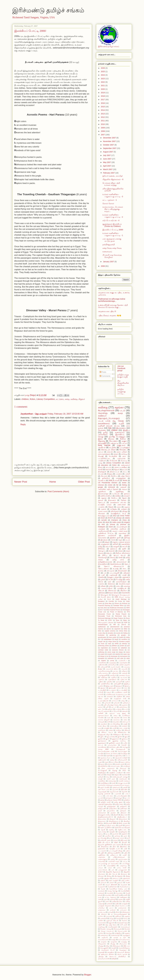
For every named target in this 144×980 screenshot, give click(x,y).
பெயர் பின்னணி (111, 885)
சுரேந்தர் (109, 775)
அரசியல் (102, 447)
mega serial (112, 642)
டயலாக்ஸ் (118, 794)
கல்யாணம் (116, 722)
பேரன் (103, 889)
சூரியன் (101, 777)
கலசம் (125, 718)
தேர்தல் (124, 500)
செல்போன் (123, 779)
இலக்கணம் (121, 428)
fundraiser (101, 635)
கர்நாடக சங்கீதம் (121, 467)
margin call (102, 642)
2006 (103, 266)
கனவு (115, 715)
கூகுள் (124, 441)
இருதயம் (119, 686)
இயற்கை (104, 540)
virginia (103, 661)
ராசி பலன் (124, 925)
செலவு (113, 558)
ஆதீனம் (101, 682)
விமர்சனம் (115, 511)
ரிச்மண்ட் (123, 450)
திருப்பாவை (102, 819)
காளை (111, 730)
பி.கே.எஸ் (113, 461)
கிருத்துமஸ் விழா (104, 734)
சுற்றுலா (117, 775)
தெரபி (103, 830)
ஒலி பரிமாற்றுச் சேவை (111, 705)
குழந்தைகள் (102, 743)
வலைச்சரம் (104, 935)
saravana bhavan (118, 650)
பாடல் (124, 443)
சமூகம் (102, 764)
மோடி (125, 918)
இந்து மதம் (110, 686)
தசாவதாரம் (109, 798)
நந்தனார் (125, 834)
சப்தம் (106, 762)
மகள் (100, 897)
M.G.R (110, 518)
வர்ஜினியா (118, 933)
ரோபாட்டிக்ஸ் (122, 931)
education (105, 465)
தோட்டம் (102, 502)
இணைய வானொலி (107, 536)
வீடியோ (124, 591)
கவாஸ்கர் (104, 724)
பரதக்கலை (102, 857)
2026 (103, 68)
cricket (110, 485)
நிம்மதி (124, 842)
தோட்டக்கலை (103, 569)
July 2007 (107, 155)
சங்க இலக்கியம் (118, 756)
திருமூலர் (113, 819)
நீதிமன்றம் (123, 847)
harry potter (113, 637)
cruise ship (102, 633)
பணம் (128, 851)
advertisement (115, 627)
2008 (103, 131)
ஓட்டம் (114, 707)
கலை (125, 720)
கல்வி (100, 470)
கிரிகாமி (127, 730)
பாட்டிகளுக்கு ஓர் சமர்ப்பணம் (108, 863)
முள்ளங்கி (104, 918)
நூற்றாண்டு (102, 849)
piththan (114, 646)
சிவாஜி (101, 456)
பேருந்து (119, 580)
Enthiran (125, 603)
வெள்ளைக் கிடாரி (108, 950)
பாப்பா (100, 868)
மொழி (118, 918)
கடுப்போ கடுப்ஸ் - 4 (111, 220)
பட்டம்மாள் (102, 851)
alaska (127, 518)
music (103, 644)
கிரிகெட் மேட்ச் (107, 732)
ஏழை (123, 701)
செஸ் (114, 783)
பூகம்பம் (120, 882)
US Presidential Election (108, 483)
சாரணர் (127, 496)
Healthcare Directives (117, 608)
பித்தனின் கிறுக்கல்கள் (113, 872)
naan (110, 644)
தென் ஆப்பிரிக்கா (106, 827)
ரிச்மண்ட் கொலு (106, 929)
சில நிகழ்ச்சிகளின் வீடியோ (123, 383)
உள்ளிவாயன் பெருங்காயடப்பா (117, 694)
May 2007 (107, 162)
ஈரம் (126, 688)
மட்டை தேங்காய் (111, 897)
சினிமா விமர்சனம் (123, 553)
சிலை (124, 770)
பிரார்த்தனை (119, 876)
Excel (103, 518)
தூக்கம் (128, 825)
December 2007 (110, 138)
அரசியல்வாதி (103, 531)
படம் (122, 410)
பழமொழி (113, 575)
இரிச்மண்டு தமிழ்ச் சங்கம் (48, 10)
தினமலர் (124, 813)
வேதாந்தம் (123, 950)
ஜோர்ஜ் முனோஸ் (104, 794)
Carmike (111, 601)
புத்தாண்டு (126, 577)
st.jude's (110, 654)
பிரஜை (109, 876)
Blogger (88, 975)
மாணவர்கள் (122, 908)
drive (107, 522)
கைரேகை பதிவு (114, 747)
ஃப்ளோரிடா (123, 661)
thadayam (102, 527)
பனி (103, 575)
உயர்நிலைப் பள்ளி (121, 692)
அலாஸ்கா (122, 533)
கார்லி (114, 728)
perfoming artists (104, 646)
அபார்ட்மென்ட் (116, 667)
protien (122, 646)
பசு (105, 573)
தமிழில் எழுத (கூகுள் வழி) (123, 376)
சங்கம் (120, 551)
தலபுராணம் (111, 811)
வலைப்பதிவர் (107, 588)
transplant (101, 658)
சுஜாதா (104, 498)
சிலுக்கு (115, 770)
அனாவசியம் (112, 665)
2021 (103, 86)
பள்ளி (127, 474)
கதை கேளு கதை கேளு (112, 248)
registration (104, 648)
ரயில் (111, 586)
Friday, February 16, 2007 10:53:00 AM (65, 414)
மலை (119, 507)
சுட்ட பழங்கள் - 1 (110, 200)
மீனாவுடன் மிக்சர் (108, 450)
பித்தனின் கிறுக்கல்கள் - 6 (113, 179)
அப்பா (101, 452)
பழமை (113, 859)
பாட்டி (125, 861)
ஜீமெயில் (124, 789)
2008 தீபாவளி (114, 480)
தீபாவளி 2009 (111, 823)
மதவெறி (113, 899)
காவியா (119, 730)
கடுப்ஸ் (110, 452)
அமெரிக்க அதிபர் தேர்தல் (108, 489)
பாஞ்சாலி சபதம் (114, 861)
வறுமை (127, 933)
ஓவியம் (110, 709)
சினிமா (123, 439)
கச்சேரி (115, 544)
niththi (117, 644)
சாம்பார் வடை (115, 766)
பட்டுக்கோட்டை (104, 458)
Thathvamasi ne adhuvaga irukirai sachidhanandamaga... (112, 300)
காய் (100, 728)
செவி (120, 558)
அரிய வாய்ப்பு (103, 673)
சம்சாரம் (110, 764)
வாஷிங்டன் (122, 588)
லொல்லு (109, 933)
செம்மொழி (102, 558)
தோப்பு (100, 834)
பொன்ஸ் (110, 893)
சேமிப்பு (114, 498)
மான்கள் (113, 910)
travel (111, 527)
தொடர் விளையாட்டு (114, 566)
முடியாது (109, 916)
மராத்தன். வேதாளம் (105, 906)
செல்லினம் (102, 781)
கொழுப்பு (102, 551)
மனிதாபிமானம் (117, 901)
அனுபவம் (121, 445)
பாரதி (124, 575)
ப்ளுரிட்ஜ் (117, 895)
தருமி (100, 811)
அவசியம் (113, 675)
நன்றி (100, 836)
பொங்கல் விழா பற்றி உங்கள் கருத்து (111, 184)
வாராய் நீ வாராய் (124, 939)
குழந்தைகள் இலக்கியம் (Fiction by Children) (112, 225)
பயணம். (101, 507)
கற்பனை (117, 718)
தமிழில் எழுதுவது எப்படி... (122, 391)
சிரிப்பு (105, 555)
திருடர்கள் (124, 815)
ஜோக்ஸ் (125, 792)
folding (125, 633)
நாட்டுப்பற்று (102, 838)
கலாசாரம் (116, 720)
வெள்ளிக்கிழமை (124, 948)
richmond (112, 487)
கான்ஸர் (125, 726)
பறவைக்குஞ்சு (103, 859)
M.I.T (102, 610)
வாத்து (113, 939)
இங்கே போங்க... (45, 468)
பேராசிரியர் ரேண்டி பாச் (118, 889)
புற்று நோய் (125, 476)
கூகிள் (125, 743)
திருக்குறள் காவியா (104, 815)
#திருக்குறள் (104, 595)
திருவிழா (127, 821)
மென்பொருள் (124, 584)
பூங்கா (103, 580)
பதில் (126, 853)
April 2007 (107, 166)
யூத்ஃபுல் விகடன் (112, 920)
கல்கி (108, 722)
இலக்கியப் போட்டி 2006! (113, 230)
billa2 (125, 629)
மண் (100, 899)
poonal (112, 524)
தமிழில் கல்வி (106, 802)
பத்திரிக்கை (102, 855)
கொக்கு (125, 747)
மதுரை (120, 899)
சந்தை (112, 760)
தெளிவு (111, 830)
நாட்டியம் (111, 571)
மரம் (109, 582)
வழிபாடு (105, 937)
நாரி (128, 838)
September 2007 (110, 148)
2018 (103, 96)
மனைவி (110, 904)
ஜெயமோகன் (114, 792)
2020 (103, 89)
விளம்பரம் (112, 591)
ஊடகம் (101, 696)
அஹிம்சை (104, 677)
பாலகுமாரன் (123, 870)
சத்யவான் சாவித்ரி (121, 758)
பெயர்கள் (124, 885)
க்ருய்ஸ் (112, 551)
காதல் (116, 454)
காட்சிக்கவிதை (115, 724)
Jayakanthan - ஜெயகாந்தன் (34, 414)
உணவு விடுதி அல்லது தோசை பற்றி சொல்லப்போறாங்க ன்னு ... (113, 306)
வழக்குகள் (126, 935)
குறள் (107, 739)
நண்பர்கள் (122, 505)
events (118, 633)
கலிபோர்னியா (106, 496)
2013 (103, 114)
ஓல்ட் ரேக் (101, 709)
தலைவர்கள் (102, 813)
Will (114, 625)
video (128, 658)
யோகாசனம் (102, 923)
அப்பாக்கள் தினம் (112, 669)
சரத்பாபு (109, 553)
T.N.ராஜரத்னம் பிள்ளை (106, 622)
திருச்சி (116, 815)
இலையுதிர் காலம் (115, 688)
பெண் (111, 580)
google (101, 487)
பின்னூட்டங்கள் (113, 577)
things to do (104, 656)
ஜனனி (125, 787)
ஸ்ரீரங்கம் (102, 593)
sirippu (121, 652)
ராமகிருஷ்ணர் (113, 927)
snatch (102, 654)
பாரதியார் (102, 461)
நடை (125, 569)
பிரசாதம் (101, 876)
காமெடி (124, 454)
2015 (103, 107)
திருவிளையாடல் (115, 821)
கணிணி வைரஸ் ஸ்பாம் (109, 426)
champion (115, 520)
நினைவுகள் (122, 571)
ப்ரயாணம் (108, 895)
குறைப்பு (125, 739)
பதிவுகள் (126, 573)
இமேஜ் (127, 538)
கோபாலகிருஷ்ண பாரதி (106, 751)
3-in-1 (109, 599)
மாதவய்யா (102, 910)
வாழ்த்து (124, 942)
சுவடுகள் (125, 775)
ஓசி (107, 707)
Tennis (125, 480)
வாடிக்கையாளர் (103, 939)
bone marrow (104, 445)
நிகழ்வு (110, 474)
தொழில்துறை (123, 832)
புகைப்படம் (116, 878)
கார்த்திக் (107, 728)
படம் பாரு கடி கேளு (111, 421)
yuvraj (112, 661)
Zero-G (124, 625)
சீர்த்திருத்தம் (102, 773)
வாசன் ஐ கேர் (120, 937)
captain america (110, 631)
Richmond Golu (121, 616)
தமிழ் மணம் (119, 804)
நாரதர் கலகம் (120, 838)
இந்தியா (126, 430)
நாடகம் (101, 474)
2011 (103, 121)
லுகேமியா (106, 478)
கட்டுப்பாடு (116, 711)
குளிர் (124, 549)
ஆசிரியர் (114, 677)
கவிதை (74, 399)
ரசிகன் (103, 586)
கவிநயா (102, 416)
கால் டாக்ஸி (123, 728)
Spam (125, 620)
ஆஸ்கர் (127, 682)
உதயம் (109, 692)
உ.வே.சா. (116, 494)
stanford (118, 654)
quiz (128, 646)
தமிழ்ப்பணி (102, 808)
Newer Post (21, 482)
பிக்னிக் (101, 577)
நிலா (114, 847)
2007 (103, 135)
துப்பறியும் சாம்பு (110, 825)
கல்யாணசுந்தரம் (104, 454)
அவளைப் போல (124, 675)
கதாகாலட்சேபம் (103, 715)
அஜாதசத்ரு (113, 663)
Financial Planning (104, 605)
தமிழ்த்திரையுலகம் (105, 562)
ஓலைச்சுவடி (123, 707)
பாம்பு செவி (122, 868)
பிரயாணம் (113, 441)
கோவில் (101, 756)
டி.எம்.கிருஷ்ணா (122, 796)
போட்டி (124, 461)
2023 (103, 79)
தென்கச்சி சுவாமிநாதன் (122, 827)
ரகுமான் (111, 923)
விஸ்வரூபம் (116, 946)
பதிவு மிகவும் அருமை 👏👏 (110, 315)
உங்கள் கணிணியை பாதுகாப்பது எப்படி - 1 (113, 234)
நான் (111, 838)
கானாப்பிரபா (114, 726)
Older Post (84, 482)
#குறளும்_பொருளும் (109, 418)
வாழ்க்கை (114, 942)
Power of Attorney (116, 612)
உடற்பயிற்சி (102, 690)
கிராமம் (111, 439)
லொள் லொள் (108, 203)
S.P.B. (110, 620)
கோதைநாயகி (121, 749)
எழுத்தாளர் (105, 544)
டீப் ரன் (101, 798)
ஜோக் (124, 498)
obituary (125, 644)
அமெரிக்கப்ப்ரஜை (104, 671)
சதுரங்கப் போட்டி (106, 758)
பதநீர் (102, 853)
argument (117, 629)
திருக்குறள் (102, 472)
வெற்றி (114, 948)
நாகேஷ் (117, 836)
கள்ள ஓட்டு (126, 722)
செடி (108, 777)
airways (119, 518)
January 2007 (109, 262)
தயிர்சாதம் (124, 808)
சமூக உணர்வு (125, 762)
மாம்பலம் (123, 910)
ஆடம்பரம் (124, 677)
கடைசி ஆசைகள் (104, 711)
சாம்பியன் (127, 766)
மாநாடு (101, 584)
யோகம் (124, 920)
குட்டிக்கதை (111, 737)
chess (124, 520)
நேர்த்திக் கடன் (114, 849)
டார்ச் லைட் (109, 796)
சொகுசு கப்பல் (123, 783)
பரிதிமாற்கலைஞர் (119, 857)
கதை (67, 399)
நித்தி (116, 842)
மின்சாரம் (111, 584)
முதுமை (127, 916)
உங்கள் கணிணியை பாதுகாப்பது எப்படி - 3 (113, 195)
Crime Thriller (125, 516)
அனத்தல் (102, 529)
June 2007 (107, 159)
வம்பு (118, 586)
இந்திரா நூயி (115, 538)
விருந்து (101, 946)
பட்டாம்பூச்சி (114, 573)
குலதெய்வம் (102, 741)
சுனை (128, 773)
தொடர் (127, 564)
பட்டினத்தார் (125, 447)
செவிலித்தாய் (105, 783)
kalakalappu (108, 639)
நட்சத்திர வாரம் (105, 505)
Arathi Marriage (121, 599)
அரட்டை (116, 671)
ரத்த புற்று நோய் (111, 925)
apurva (109, 629)
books (124, 483)
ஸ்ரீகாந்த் (101, 956)
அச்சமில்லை (102, 663)
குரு (126, 737)
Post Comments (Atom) (58, 491)
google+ (124, 635)
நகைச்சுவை (104, 423)
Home (53, 482)
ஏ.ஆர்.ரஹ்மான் (103, 701)
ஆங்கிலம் (102, 492)
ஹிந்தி (114, 959)
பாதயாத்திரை (111, 866)
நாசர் (125, 836)
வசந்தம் (124, 509)
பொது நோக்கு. (113, 891)
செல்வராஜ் (112, 781)
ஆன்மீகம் (109, 682)
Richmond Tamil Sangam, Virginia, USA (34, 17)
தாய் (124, 456)
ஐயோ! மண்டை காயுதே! (113, 176)
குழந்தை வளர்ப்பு (119, 741)
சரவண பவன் (120, 764)
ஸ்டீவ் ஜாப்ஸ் (122, 954)
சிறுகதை (102, 441)
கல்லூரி (116, 547)
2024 (103, 75)
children (25, 399)
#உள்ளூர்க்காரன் (106, 410)
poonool (123, 524)
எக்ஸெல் (110, 696)
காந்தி (125, 724)
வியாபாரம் (123, 944)
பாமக (110, 868)
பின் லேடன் (113, 874)
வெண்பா (102, 480)
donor (100, 522)
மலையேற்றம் (121, 582)
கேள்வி (124, 745)
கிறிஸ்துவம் (117, 734)
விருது (125, 511)
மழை (100, 463)
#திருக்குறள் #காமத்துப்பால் (121, 595)
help (110, 428)
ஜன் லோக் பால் (104, 789)
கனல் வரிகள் (122, 452)
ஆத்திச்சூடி (120, 492)
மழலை (127, 507)
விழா (108, 946)
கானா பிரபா (102, 726)
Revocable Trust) (104, 616)
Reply (23, 424)
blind (100, 631)
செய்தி (100, 779)
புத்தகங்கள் (126, 878)
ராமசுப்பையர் (125, 927)
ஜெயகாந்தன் (102, 792)
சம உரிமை (115, 762)
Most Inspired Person (113, 610)
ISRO (128, 608)
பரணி (125, 855)
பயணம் (119, 474)
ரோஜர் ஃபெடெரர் (107, 931)
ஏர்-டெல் (115, 701)
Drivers (117, 603)
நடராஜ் (116, 569)
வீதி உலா (127, 946)
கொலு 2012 (103, 749)
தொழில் (112, 832)
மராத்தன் (125, 904)
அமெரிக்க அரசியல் (118, 529)
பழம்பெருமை (123, 859)
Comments (105, 376)
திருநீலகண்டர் (122, 817)
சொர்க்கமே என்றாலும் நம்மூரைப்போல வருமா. (114, 785)
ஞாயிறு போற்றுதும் (117, 437)
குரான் (120, 737)
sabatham (124, 648)
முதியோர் (118, 916)
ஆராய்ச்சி (119, 682)
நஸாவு (101, 571)
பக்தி (125, 849)
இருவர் (103, 688)
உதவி (121, 424)
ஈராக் (113, 540)
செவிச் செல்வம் (124, 781)
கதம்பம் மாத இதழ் (118, 713)
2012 (103, 117)
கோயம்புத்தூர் (122, 751)
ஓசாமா (100, 707)
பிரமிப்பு (114, 476)
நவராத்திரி (102, 443)
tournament (124, 656)
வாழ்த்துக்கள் (121, 478)
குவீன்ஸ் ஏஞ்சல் (115, 743)
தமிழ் (105, 432)
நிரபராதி (127, 844)
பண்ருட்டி (114, 443)
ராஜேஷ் (114, 509)
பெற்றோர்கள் (112, 887)
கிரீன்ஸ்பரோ (122, 732)
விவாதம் (101, 514)
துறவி (120, 825)
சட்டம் (128, 756)
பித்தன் (111, 507)
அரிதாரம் (124, 671)
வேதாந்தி (101, 952)
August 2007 (108, 152)
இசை (100, 439)
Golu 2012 (104, 608)
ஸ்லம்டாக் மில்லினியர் (118, 956)
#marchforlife (126, 593)
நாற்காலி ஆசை (105, 840)
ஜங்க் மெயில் (105, 787)
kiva (103, 524)
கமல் (109, 718)
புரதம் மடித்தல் (113, 880)
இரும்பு (127, 686)
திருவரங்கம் (123, 819)
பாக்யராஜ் (101, 861)
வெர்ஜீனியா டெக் (118, 514)
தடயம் (125, 470)
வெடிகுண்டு (104, 948)
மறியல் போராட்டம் (121, 906)
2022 (103, 82)
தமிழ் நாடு (118, 560)
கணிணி (101, 713)
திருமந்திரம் (103, 564)
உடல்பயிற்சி (123, 690)
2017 (103, 100)
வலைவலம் (107, 252)
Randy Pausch (121, 614)
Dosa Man (108, 603)
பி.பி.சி (100, 872)
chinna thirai (123, 631)
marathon (124, 639)
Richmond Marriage (104, 618)
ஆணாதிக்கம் (112, 679)
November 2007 (110, 141)
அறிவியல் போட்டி (106, 533)
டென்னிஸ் (113, 456)
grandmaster (102, 637)
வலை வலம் (103, 511)
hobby (128, 637)
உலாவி (101, 694)
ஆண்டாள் (124, 679)
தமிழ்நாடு (123, 806)
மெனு (112, 918)
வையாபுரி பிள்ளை (123, 952)
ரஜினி (100, 925)
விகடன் (101, 591)
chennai (101, 485)
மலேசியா (101, 908)
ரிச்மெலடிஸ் (118, 929)
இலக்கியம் (120, 434)
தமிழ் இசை (118, 802)
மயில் (117, 904)
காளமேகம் (102, 730)
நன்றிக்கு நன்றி (109, 244)
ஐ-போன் (108, 703)
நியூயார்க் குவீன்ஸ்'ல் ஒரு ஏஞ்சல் (109, 844)
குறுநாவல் (116, 739)
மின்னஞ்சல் (126, 912)
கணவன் (125, 711)
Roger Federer (118, 618)
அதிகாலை (102, 665)
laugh (116, 639)
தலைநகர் (123, 811)
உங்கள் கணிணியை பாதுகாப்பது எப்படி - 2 (113, 216)
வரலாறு (127, 586)
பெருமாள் (101, 887)
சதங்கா (119, 407)
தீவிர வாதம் (123, 823)
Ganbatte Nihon (118, 605)
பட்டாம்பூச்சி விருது (116, 851)
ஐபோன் (117, 703)
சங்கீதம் (118, 496)
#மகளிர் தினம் (106, 597)
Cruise (120, 601)
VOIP (126, 622)
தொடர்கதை (102, 832)
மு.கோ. (101, 916)
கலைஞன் (101, 722)
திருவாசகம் (102, 821)
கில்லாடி (127, 734)
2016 (103, 103)
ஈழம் (120, 540)
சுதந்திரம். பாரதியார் (116, 773)
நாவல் (116, 840)
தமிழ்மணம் (113, 808)
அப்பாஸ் (124, 669)
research (114, 648)
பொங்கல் (101, 891)
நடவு (108, 834)
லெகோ (101, 933)
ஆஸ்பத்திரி (117, 684)
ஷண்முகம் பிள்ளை (107, 954)
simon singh (111, 652)
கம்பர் (108, 547)
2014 (103, 110)
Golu (128, 605)
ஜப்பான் (115, 789)
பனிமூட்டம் (114, 855)
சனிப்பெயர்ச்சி (122, 760)
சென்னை (102, 430)
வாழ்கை (104, 942)
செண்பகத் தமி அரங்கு (120, 777)
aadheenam (102, 627)
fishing (124, 485)
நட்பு (125, 472)
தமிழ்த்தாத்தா (111, 806)
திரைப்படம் (115, 472)
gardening (113, 635)
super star (126, 654)
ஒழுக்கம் (125, 705)
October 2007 (109, 145)
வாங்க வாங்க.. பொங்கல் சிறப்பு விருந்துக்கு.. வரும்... (113, 209)
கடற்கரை (118, 709)
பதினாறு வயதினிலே (114, 853)
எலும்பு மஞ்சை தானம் (121, 542)
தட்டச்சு (127, 798)
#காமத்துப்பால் (104, 516)
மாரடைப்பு (102, 912)
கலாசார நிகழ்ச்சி (104, 720)
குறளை (100, 739)
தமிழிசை (127, 800)
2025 (103, 72)
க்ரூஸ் (108, 756)
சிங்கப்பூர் (123, 768)
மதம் (105, 899)
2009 (103, 128)
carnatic (104, 520)
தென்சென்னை (116, 564)
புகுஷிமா (107, 878)
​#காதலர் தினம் (113, 593)
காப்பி (125, 547)
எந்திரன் (119, 696)
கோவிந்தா (124, 754)
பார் (113, 870)
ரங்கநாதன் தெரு (122, 923)
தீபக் (102, 823)
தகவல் (101, 500)
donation (111, 633)
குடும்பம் (114, 549)
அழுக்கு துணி (103, 675)
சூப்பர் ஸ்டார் (120, 555)
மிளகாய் (104, 914)
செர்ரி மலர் (111, 779)
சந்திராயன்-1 (102, 760)
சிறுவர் (82, 399)
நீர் (99, 573)
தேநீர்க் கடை (122, 830)
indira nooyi (117, 522)
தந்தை (102, 800)
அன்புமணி (104, 667)
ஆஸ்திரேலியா (105, 684)
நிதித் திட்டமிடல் (104, 842)
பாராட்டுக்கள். (103, 870)
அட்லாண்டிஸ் (122, 527)
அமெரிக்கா (103, 434)
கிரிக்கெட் (102, 549)
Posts (103, 372)
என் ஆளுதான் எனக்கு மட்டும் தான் (112, 240)
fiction (32, 399)
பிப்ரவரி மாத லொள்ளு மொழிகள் (112, 256)
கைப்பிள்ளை (102, 747)
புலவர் (112, 882)
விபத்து (113, 944)
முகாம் (104, 509)
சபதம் (100, 762)
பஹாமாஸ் (121, 458)
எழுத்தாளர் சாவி (120, 698)
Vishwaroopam (103, 625)
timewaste (114, 656)
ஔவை (127, 494)
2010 (103, 124)
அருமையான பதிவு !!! (107, 311)
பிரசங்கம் (124, 874)
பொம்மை (119, 893)
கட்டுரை (60, 399)
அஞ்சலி (123, 487)
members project (124, 642)
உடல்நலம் (112, 690)
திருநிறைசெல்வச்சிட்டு (105, 817)
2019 (103, 93)
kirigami (127, 522)
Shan (118, 620)
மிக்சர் (117, 912)
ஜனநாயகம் (116, 787)
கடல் (126, 709)
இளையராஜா (103, 494)
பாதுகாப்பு (123, 866)
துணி (100, 825)
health (121, 637)
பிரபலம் (104, 476)
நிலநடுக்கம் (105, 847)
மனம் (107, 901)
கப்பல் (108, 467)
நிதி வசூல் (124, 840)
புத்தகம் (103, 880)
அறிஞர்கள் (115, 673)
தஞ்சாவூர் (119, 798)
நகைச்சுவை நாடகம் (118, 502)
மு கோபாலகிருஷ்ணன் (119, 914)
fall (117, 485)
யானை (100, 920)
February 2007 (109, 173)
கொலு (101, 437)
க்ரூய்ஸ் (108, 470)
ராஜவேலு (101, 927)
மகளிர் (125, 895)
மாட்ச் (111, 908)
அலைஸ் (124, 673)
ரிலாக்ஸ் (127, 929)
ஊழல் (107, 542)
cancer (127, 463)
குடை (102, 737)
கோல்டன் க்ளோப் (112, 754)
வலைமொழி (115, 935)
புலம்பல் (103, 882)
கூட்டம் (101, 745)
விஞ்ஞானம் (102, 944)
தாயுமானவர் (122, 562)
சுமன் (102, 775)
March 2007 (108, 169)
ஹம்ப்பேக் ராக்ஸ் (104, 959)
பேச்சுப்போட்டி (125, 887)
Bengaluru (101, 601)
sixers (128, 652)
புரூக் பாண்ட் (126, 880)
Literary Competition (46, 399)
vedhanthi (111, 658)
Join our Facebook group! (121, 368)
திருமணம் (112, 500)
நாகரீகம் (108, 836)
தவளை (113, 813)
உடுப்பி (101, 692)
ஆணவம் (101, 679)
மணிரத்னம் (124, 897)
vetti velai (120, 658)
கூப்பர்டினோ (112, 745)
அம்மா (124, 489)
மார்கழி (110, 912)
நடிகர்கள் (116, 834)
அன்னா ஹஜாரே (124, 665)
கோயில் (101, 754)
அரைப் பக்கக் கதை (120, 531)
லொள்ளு (103, 413)
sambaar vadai (103, 650)
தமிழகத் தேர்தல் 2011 (114, 800)
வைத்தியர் (111, 952)
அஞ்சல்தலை (123, 663)
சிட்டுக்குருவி (102, 770)
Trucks (119, 622)
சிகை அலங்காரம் (108, 768)
